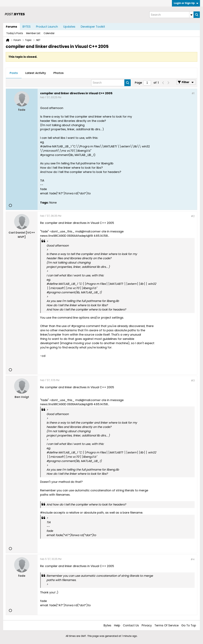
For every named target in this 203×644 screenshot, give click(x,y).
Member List (33, 33)
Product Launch (47, 27)
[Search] (171, 15)
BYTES (27, 27)
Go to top (189, 625)
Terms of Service (167, 625)
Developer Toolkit (93, 27)
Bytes (107, 625)
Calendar (49, 33)
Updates (69, 27)
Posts (14, 73)
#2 (193, 216)
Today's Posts (15, 33)
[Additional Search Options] (191, 15)
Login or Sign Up (186, 3)
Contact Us (131, 625)
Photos (59, 73)
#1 (193, 93)
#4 (193, 559)
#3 (193, 381)
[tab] (14, 73)
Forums (11, 27)
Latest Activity (36, 73)
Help (117, 625)
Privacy (147, 625)
